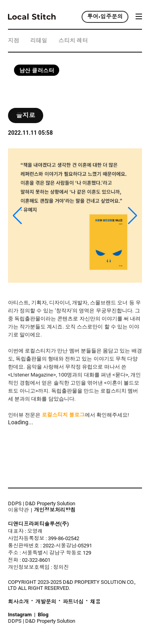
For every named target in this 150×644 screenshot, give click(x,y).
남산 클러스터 (37, 71)
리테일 (39, 41)
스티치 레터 (73, 41)
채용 (95, 602)
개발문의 (46, 602)
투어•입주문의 (105, 17)
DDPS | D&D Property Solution (42, 503)
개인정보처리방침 (55, 510)
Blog (43, 615)
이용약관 (18, 510)
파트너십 (73, 602)
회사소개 (18, 602)
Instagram (20, 615)
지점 (14, 41)
